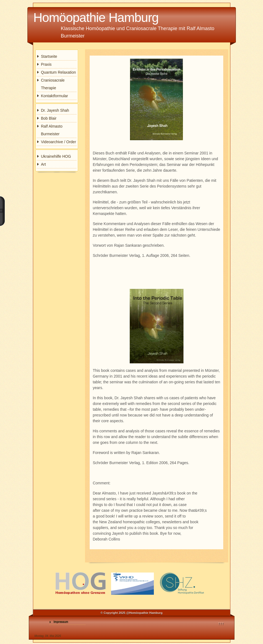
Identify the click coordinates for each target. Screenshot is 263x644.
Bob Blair (49, 118)
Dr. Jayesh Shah (55, 110)
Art (43, 164)
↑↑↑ (221, 623)
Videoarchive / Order (58, 142)
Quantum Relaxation (58, 72)
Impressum (61, 622)
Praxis (46, 64)
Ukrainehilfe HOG (56, 156)
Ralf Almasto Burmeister (52, 130)
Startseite (49, 56)
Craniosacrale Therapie (53, 84)
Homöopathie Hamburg (96, 18)
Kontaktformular (54, 96)
